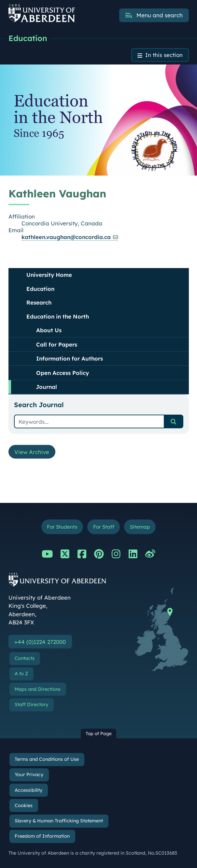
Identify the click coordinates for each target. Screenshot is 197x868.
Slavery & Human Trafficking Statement (59, 821)
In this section (164, 55)
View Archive (32, 452)
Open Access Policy (63, 373)
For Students (62, 527)
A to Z (21, 674)
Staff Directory (31, 704)
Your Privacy (29, 775)
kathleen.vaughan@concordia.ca (66, 237)
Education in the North (58, 316)
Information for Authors (70, 358)
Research (39, 302)
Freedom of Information (42, 836)
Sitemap (140, 527)
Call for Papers (57, 344)
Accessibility (28, 790)
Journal (46, 387)
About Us (49, 330)
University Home (49, 275)
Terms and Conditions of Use (47, 759)
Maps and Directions (38, 689)
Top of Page (99, 734)
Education (28, 38)
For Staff (104, 527)
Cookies (24, 805)
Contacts (25, 658)
